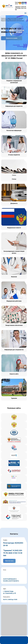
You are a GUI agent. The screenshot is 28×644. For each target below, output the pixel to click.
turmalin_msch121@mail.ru (11, 581)
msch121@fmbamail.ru (10, 579)
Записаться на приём (12, 38)
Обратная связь (9, 561)
